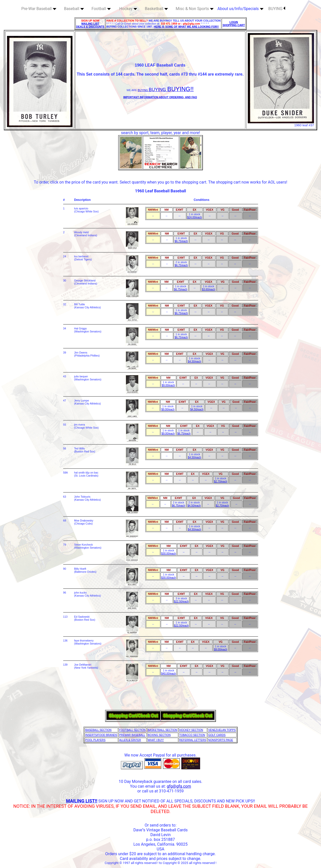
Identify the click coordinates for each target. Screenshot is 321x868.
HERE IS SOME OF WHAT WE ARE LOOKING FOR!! (186, 27)
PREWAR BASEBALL (132, 735)
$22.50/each (181, 601)
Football (101, 9)
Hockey (128, 9)
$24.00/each (194, 217)
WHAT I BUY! (156, 740)
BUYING (277, 9)
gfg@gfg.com (179, 786)
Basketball (156, 9)
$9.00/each (168, 385)
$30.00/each (169, 553)
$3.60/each (209, 289)
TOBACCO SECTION (192, 735)
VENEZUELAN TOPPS (222, 730)
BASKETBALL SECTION (163, 730)
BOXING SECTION (159, 735)
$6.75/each (181, 241)
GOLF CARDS (217, 735)
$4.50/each (194, 361)
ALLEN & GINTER (130, 740)
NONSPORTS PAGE (221, 740)
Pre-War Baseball (39, 9)
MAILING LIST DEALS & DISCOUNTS (90, 25)
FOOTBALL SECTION (132, 730)
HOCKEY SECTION (191, 730)
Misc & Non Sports (195, 9)
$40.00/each (169, 673)
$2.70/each (221, 481)
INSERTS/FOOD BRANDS (101, 735)
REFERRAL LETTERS (193, 740)
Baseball (74, 9)
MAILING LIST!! (82, 801)
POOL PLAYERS (95, 740)
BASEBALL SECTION (98, 730)
